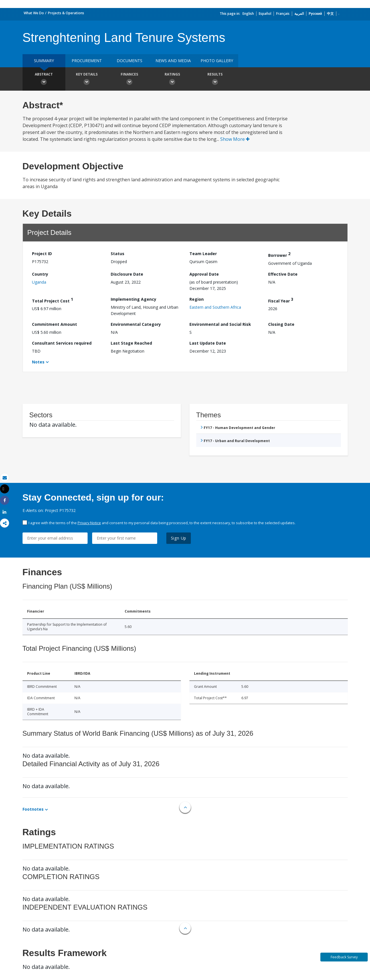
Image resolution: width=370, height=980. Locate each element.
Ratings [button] (172, 80)
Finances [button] (130, 80)
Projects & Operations (66, 13)
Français (283, 14)
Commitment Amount (54, 324)
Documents (130, 61)
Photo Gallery (217, 61)
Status (118, 254)
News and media (173, 61)
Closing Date (281, 324)
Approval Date (204, 274)
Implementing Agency (134, 299)
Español (265, 14)
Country (40, 274)
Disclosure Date (127, 274)
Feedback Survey (344, 957)
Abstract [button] (44, 80)
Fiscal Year (281, 300)
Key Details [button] (87, 80)
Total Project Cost (52, 300)
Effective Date (283, 274)
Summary (44, 61)
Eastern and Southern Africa (215, 307)
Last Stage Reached (131, 343)
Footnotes (33, 809)
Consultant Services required (62, 343)
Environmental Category (136, 324)
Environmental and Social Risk (220, 324)
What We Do (34, 13)
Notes (38, 362)
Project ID (42, 254)
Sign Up (179, 538)
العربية (299, 14)
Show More (235, 139)
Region (197, 299)
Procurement (87, 61)
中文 (330, 14)
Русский (315, 14)
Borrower (279, 254)
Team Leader (203, 254)
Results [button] (215, 80)
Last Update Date (208, 343)
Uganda (39, 282)
